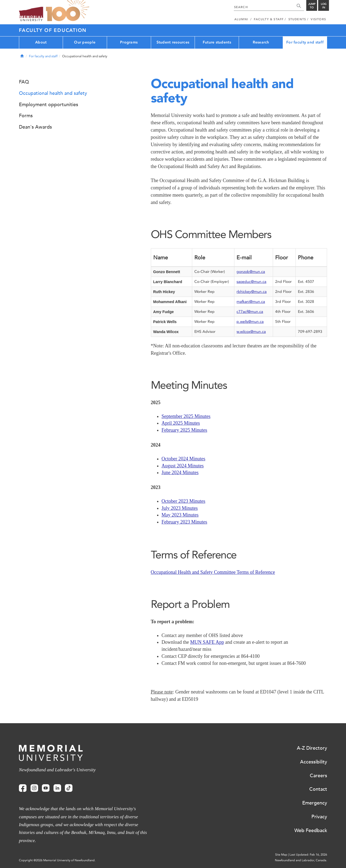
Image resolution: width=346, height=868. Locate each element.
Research (261, 42)
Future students (217, 42)
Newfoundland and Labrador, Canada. (301, 860)
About (41, 42)
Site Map (281, 855)
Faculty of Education (53, 30)
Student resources (173, 42)
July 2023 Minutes (180, 508)
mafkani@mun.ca (251, 302)
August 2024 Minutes (183, 466)
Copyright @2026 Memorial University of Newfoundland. (57, 860)
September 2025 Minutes (186, 416)
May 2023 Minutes (180, 515)
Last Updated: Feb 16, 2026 (308, 855)
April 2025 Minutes (181, 423)
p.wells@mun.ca (250, 322)
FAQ (24, 82)
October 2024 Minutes (184, 459)
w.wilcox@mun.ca (251, 332)
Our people (85, 42)
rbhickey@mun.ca (252, 292)
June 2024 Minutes (180, 472)
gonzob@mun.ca (251, 272)
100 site (68, 11)
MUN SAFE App (207, 642)
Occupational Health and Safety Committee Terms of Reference (213, 572)
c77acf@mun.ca (250, 312)
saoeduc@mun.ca (251, 282)
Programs (129, 42)
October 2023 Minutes (184, 501)
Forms (26, 116)
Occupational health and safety (53, 93)
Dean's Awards (35, 127)
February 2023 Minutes (184, 522)
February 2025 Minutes (184, 430)
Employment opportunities (49, 105)
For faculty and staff (305, 42)
